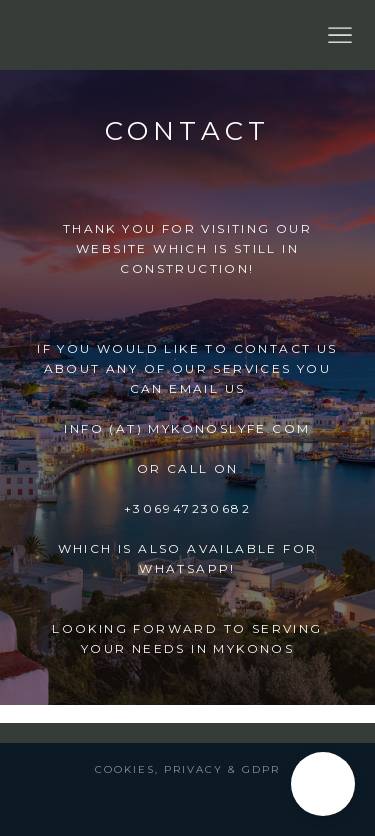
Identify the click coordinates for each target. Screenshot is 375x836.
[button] (323, 784)
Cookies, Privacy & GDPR (187, 769)
